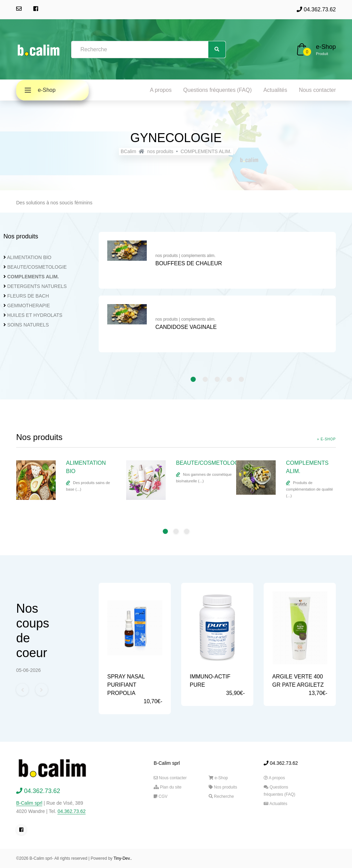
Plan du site (168, 787)
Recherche (221, 796)
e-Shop (326, 47)
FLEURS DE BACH (28, 296)
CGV (161, 796)
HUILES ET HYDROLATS (35, 315)
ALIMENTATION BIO (29, 257)
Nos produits (223, 787)
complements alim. (198, 256)
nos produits (160, 151)
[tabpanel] (217, 296)
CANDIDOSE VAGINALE (186, 327)
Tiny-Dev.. (123, 858)
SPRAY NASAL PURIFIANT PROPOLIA (126, 685)
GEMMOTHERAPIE (29, 306)
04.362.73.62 (316, 9)
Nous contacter (317, 90)
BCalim (128, 151)
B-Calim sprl (29, 803)
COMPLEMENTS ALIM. (206, 151)
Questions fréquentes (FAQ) (217, 90)
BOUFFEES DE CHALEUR (189, 263)
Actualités (275, 90)
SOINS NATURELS (28, 325)
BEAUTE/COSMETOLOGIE (37, 267)
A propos (161, 90)
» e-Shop (326, 439)
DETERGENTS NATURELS (37, 286)
